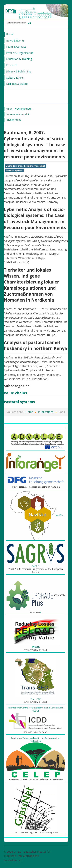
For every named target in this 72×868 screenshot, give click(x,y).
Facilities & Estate (17, 84)
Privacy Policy (13, 120)
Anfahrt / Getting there (19, 109)
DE (29, 23)
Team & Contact (16, 47)
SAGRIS (36, 566)
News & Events (15, 40)
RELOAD (36, 647)
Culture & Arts (15, 78)
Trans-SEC (36, 699)
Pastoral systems (14, 170)
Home (10, 34)
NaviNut (36, 515)
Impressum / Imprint (17, 114)
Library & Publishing (19, 71)
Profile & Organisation (20, 53)
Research (12, 65)
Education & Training (19, 59)
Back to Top (61, 852)
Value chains (15, 393)
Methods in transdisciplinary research (26, 166)
